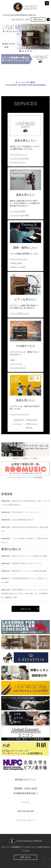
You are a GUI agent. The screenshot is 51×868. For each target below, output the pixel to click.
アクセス (25, 802)
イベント (18, 424)
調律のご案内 (17, 263)
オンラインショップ (19, 154)
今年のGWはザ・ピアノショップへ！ (26, 512)
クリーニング (17, 364)
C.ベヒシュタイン (19, 162)
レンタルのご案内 (19, 211)
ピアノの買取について (20, 313)
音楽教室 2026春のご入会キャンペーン (27, 563)
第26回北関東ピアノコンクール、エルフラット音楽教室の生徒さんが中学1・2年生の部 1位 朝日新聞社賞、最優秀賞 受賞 (25, 594)
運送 (13, 360)
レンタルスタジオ (19, 368)
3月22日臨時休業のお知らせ (23, 520)
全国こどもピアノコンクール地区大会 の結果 (29, 556)
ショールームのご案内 (20, 158)
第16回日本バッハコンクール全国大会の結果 (29, 571)
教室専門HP (19, 420)
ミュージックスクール (20, 414)
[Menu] (47, 3)
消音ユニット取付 (19, 267)
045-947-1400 (22, 19)
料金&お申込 (32, 420)
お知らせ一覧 (25, 609)
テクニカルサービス (19, 259)
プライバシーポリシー (25, 820)
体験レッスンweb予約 (32, 426)
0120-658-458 (27, 811)
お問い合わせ (38, 19)
